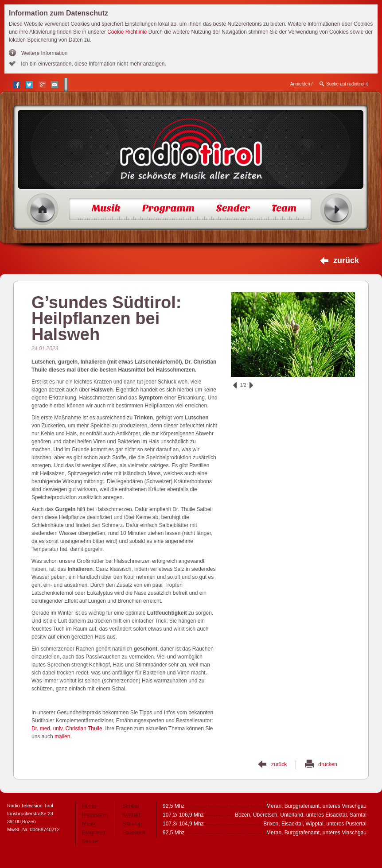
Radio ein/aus (337, 210)
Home (43, 210)
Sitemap (132, 824)
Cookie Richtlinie (127, 32)
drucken (328, 764)
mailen (62, 736)
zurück (346, 260)
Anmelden (300, 84)
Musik (89, 824)
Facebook (134, 833)
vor (251, 385)
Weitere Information (45, 53)
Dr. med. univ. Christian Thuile (67, 728)
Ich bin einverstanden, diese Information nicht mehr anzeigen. (93, 64)
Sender (91, 841)
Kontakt (131, 815)
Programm (94, 833)
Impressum (95, 815)
